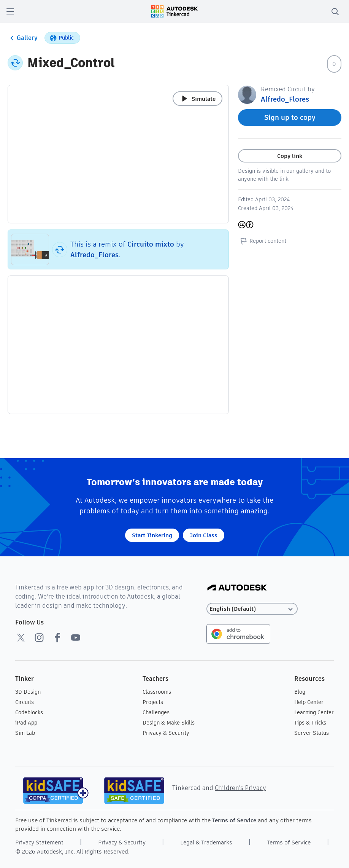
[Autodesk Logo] (237, 588)
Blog (300, 692)
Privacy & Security (166, 733)
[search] (335, 11)
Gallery (23, 38)
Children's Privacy (240, 788)
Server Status (312, 733)
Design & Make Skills (169, 723)
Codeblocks (29, 712)
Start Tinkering (152, 535)
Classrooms (157, 692)
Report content (262, 241)
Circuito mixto (151, 244)
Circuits (25, 702)
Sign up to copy (290, 117)
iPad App (26, 723)
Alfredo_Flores (94, 255)
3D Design (28, 692)
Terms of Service (234, 820)
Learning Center (314, 712)
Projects (153, 702)
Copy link (290, 156)
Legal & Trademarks (206, 842)
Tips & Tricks (310, 723)
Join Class (204, 535)
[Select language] (252, 609)
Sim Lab (25, 733)
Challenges (156, 712)
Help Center (309, 702)
